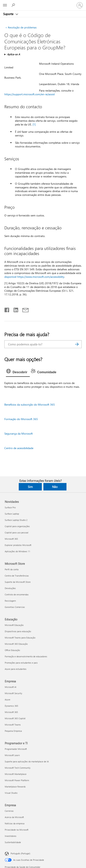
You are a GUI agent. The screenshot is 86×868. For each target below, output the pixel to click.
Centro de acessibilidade (19, 448)
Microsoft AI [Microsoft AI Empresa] (11, 687)
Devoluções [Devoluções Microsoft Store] (10, 588)
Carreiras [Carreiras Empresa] (9, 811)
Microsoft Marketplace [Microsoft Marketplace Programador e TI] (16, 774)
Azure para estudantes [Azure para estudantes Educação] (16, 669)
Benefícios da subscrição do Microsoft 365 (30, 404)
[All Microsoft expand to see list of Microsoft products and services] (5, 5)
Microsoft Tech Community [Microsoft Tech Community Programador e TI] (18, 768)
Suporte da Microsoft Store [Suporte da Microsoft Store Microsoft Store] (18, 582)
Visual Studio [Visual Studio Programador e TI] (11, 793)
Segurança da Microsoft (19, 434)
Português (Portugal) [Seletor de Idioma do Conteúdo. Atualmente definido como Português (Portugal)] (20, 853)
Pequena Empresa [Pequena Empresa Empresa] (13, 731)
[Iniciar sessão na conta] (80, 5)
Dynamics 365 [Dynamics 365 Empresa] (11, 706)
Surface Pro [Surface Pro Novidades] (10, 507)
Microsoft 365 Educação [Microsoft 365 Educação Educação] (16, 644)
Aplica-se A (14, 54)
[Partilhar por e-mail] (24, 309)
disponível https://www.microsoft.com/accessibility (34, 277)
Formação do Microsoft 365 (21, 419)
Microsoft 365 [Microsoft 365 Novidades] (11, 539)
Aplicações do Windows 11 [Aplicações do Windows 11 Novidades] (17, 551)
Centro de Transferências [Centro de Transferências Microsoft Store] (17, 576)
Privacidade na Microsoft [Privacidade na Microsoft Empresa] (17, 830)
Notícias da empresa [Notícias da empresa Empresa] (15, 823)
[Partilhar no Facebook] (7, 309)
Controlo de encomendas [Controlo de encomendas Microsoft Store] (17, 594)
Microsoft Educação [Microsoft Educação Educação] (14, 625)
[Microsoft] (43, 3)
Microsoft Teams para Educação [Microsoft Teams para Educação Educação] (20, 638)
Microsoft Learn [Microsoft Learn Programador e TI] (12, 755)
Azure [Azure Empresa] (7, 700)
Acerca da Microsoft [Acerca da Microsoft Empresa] (14, 817)
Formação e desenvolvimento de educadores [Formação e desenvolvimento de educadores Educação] (26, 656)
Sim (30, 487)
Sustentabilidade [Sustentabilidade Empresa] (13, 842)
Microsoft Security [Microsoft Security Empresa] (13, 693)
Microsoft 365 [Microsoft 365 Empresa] (11, 712)
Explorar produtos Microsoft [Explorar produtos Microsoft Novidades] (18, 545)
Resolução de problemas (21, 27)
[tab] (18, 372)
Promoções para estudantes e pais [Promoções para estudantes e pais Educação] (21, 663)
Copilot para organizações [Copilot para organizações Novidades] (17, 526)
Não (55, 487)
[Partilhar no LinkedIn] (14, 309)
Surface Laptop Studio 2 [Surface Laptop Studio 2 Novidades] (16, 520)
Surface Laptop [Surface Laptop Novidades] (12, 514)
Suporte (9, 14)
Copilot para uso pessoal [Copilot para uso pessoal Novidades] (17, 533)
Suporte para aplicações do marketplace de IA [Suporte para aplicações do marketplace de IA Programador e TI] (27, 761)
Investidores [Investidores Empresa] (11, 836)
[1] (34, 124)
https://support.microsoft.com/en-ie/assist (30, 94)
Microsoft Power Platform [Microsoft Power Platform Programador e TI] (17, 780)
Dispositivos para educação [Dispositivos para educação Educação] (18, 631)
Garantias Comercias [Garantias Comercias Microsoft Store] (15, 607)
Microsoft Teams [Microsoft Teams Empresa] (13, 725)
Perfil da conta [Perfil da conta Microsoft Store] (12, 569)
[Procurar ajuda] (14, 5)
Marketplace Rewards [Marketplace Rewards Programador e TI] (15, 787)
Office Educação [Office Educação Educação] (12, 650)
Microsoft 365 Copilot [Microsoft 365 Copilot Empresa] (15, 718)
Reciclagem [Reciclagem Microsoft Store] (10, 601)
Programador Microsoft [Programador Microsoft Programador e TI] (16, 749)
